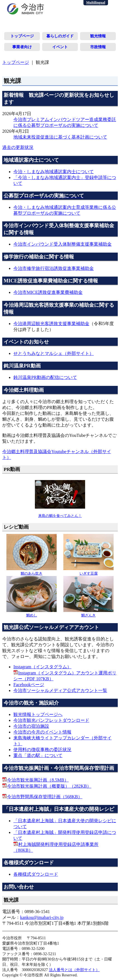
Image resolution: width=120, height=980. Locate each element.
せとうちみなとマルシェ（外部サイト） (54, 353)
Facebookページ (29, 685)
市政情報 (98, 47)
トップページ (22, 36)
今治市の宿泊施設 (31, 726)
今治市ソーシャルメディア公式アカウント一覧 (60, 690)
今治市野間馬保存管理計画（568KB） (45, 797)
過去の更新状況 (18, 147)
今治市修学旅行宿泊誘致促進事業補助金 (54, 268)
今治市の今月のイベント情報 (42, 732)
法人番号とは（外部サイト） (74, 970)
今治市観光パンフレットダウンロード (51, 720)
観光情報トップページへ (38, 714)
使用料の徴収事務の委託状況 (42, 750)
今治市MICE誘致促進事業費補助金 (48, 292)
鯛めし (32, 613)
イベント (60, 47)
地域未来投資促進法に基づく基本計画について (60, 137)
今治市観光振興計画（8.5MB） (38, 780)
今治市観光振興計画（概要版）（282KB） (49, 786)
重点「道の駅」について (38, 755)
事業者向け (22, 47)
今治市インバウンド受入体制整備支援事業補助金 (63, 244)
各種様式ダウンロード (36, 874)
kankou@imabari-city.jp (42, 917)
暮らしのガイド (60, 36)
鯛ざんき (88, 613)
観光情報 (98, 36)
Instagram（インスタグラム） (42, 667)
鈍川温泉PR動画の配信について (45, 377)
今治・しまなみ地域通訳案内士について (54, 172)
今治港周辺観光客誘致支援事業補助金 (51, 324)
